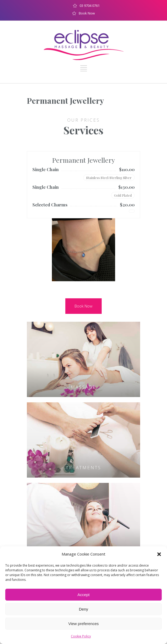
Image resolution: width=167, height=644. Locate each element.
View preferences (84, 624)
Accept (84, 595)
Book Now (87, 13)
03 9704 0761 (90, 6)
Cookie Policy (81, 636)
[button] (159, 554)
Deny (83, 609)
